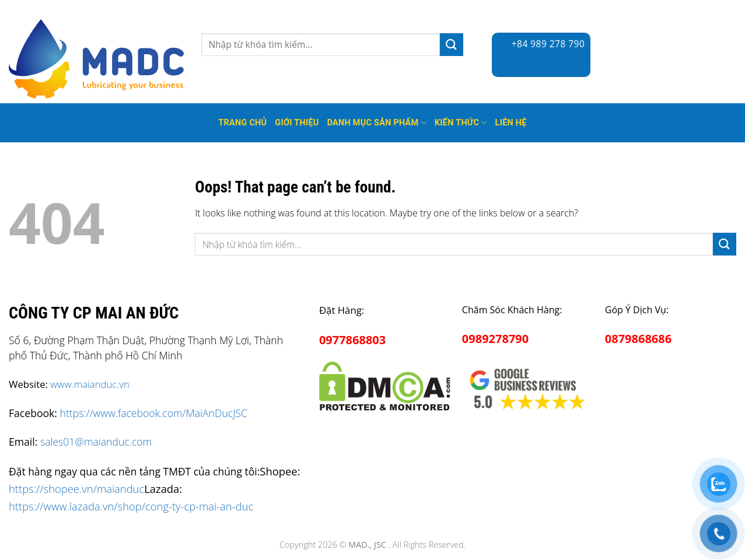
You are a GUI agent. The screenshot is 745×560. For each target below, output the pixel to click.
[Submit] (452, 45)
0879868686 (638, 339)
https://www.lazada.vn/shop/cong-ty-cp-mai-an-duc (131, 506)
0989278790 (495, 339)
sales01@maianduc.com (96, 442)
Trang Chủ (242, 123)
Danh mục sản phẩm (377, 123)
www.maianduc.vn (90, 384)
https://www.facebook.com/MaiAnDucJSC (154, 413)
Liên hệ (511, 123)
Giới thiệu (297, 123)
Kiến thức (461, 123)
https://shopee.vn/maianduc (76, 489)
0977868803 (352, 340)
